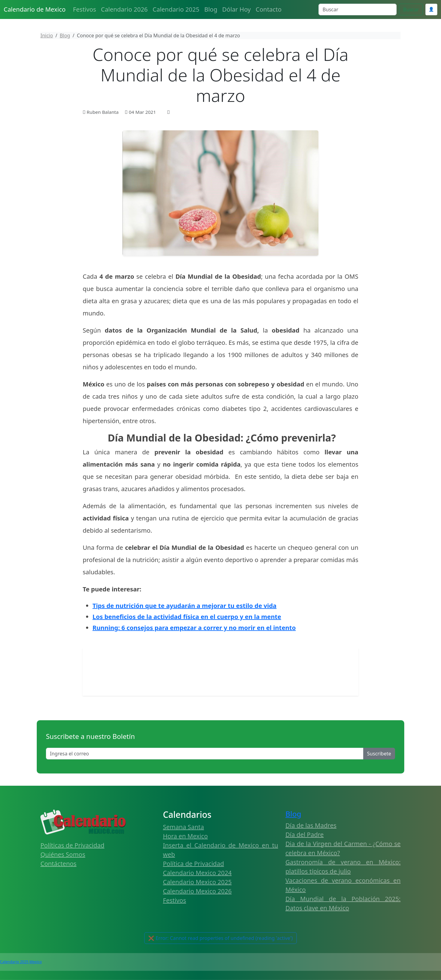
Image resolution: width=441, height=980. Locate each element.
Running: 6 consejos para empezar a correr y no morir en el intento (194, 628)
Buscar (411, 9)
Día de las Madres (311, 825)
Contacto (269, 9)
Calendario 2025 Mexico (21, 962)
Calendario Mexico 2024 (197, 873)
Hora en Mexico (185, 836)
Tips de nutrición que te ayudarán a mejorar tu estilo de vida (185, 606)
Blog (211, 9)
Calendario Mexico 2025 (197, 882)
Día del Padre (305, 835)
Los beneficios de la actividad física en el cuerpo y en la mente (187, 617)
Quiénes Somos (63, 854)
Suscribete (379, 754)
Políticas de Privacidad (72, 845)
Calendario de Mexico (35, 9)
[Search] (358, 9)
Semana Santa (183, 827)
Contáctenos (58, 864)
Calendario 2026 (124, 9)
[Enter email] (205, 754)
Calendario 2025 (176, 9)
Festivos (84, 9)
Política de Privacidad (193, 864)
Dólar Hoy (237, 9)
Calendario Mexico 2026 (197, 891)
